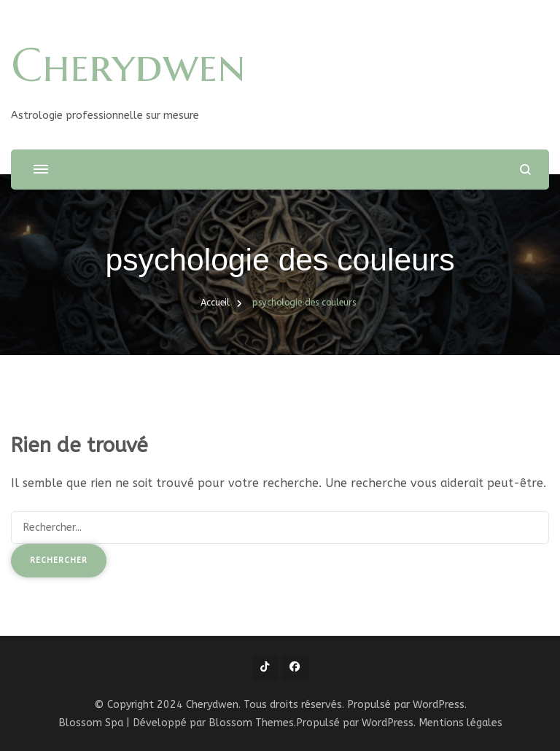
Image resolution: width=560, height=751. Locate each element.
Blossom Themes (251, 723)
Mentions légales (460, 723)
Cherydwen (128, 65)
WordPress (388, 723)
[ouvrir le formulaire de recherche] (525, 170)
